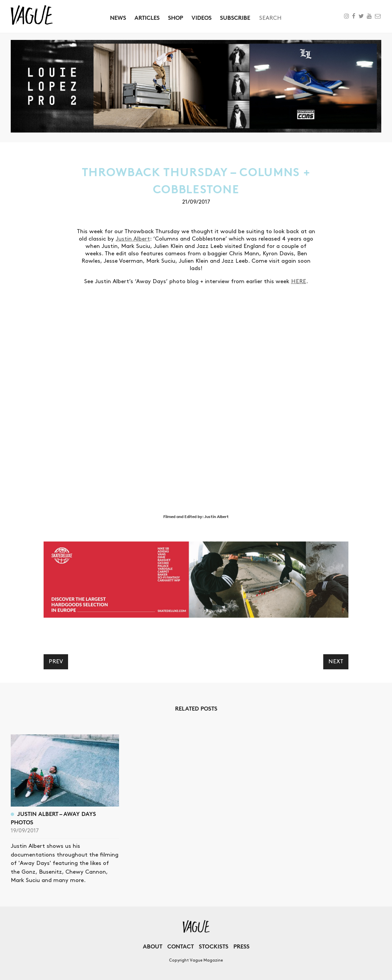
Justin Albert (133, 239)
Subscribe (235, 18)
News (118, 18)
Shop (176, 18)
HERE (299, 281)
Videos (202, 18)
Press (241, 946)
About (153, 946)
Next (336, 662)
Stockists (214, 946)
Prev (56, 662)
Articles (147, 18)
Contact (181, 946)
